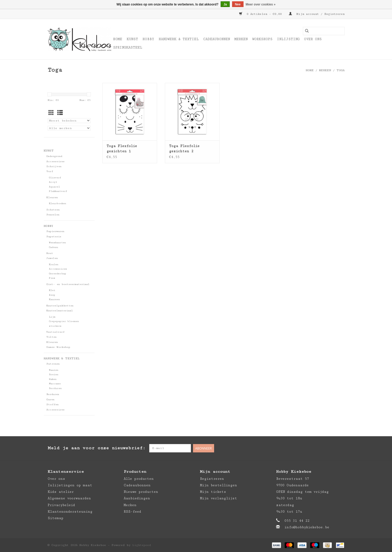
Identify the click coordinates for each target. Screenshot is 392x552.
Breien (54, 375)
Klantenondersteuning (70, 512)
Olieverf (55, 178)
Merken (241, 39)
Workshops (262, 39)
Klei (52, 290)
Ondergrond (54, 156)
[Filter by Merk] (69, 128)
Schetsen (53, 210)
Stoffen (52, 404)
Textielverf (55, 332)
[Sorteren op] (69, 121)
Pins (52, 278)
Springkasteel (128, 47)
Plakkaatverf (58, 191)
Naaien (54, 370)
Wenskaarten (57, 243)
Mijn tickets (213, 492)
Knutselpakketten (60, 306)
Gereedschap (58, 274)
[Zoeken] (324, 31)
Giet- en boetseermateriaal (68, 284)
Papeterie (54, 236)
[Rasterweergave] (51, 113)
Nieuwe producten (141, 492)
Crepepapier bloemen (64, 321)
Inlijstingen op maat (70, 485)
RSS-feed (132, 512)
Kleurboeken (58, 204)
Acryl (53, 182)
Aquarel (54, 187)
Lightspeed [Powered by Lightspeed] (142, 545)
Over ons (313, 39)
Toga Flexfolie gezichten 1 (122, 149)
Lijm (52, 317)
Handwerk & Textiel (179, 39)
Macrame (55, 384)
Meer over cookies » (261, 4)
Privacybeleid (61, 505)
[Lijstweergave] (60, 113)
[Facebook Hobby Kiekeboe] (320, 448)
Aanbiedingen (137, 498)
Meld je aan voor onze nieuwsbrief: (97, 448)
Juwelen (52, 258)
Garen (50, 399)
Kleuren (52, 197)
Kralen (54, 265)
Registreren (212, 479)
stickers (55, 326)
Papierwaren (55, 231)
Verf (50, 171)
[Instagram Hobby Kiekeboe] (340, 448)
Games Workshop (58, 347)
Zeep (52, 295)
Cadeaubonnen (217, 39)
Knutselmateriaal (60, 311)
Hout (50, 253)
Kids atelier (61, 492)
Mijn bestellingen (219, 485)
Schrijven (54, 166)
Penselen (53, 215)
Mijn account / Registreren (317, 14)
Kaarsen (54, 299)
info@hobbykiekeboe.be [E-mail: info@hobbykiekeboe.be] (307, 527)
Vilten (51, 337)
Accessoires (55, 161)
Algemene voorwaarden (69, 498)
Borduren (55, 388)
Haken (53, 379)
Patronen (53, 364)
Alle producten (139, 479)
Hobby (148, 39)
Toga (341, 70)
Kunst (132, 39)
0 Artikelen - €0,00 (261, 14)
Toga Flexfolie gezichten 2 (184, 149)
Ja (225, 4)
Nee (238, 4)
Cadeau (54, 247)
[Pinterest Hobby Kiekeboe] (330, 448)
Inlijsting (288, 39)
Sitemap (55, 518)
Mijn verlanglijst (219, 498)
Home (118, 39)
